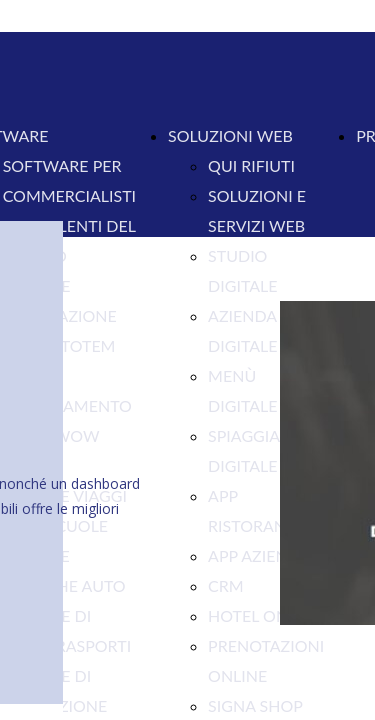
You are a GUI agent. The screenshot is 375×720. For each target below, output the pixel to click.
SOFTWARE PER (62, 165)
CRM (226, 585)
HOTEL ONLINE (265, 615)
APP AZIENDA (259, 555)
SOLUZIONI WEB (230, 135)
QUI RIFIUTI (251, 165)
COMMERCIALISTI (69, 195)
